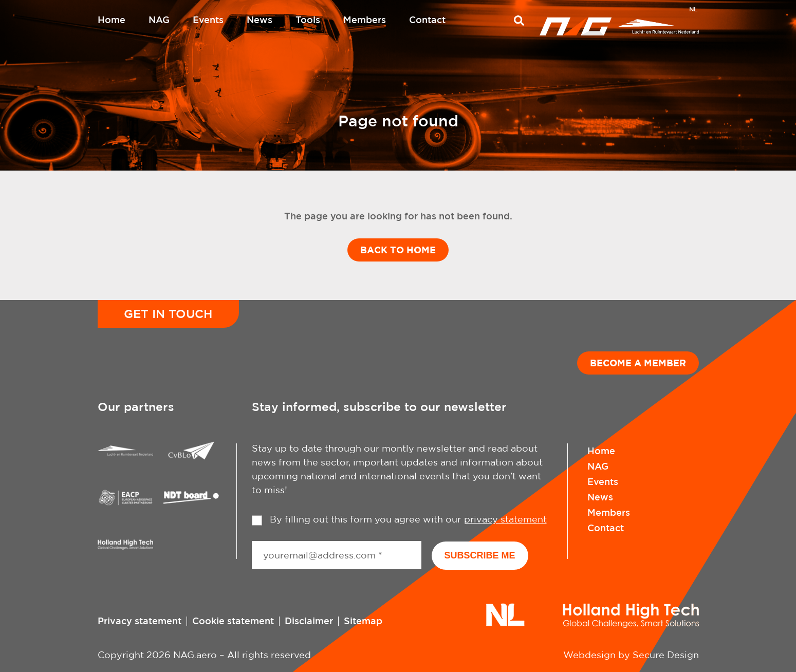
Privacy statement (140, 621)
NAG (159, 20)
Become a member (638, 363)
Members (365, 20)
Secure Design (666, 655)
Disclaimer (309, 621)
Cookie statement (233, 621)
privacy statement (505, 519)
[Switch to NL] (693, 10)
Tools (308, 20)
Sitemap (363, 621)
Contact (427, 20)
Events (208, 20)
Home (112, 20)
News (260, 20)
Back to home (398, 250)
